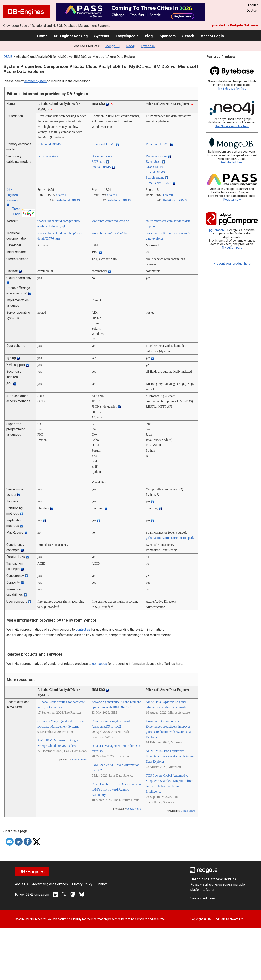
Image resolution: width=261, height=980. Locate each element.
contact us (83, 630)
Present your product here (232, 263)
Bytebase (148, 46)
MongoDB (112, 46)
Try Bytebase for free (232, 89)
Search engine (155, 178)
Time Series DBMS (159, 183)
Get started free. (232, 162)
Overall (61, 195)
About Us (21, 884)
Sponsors (168, 36)
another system (35, 81)
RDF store (98, 162)
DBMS (8, 57)
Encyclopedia (127, 36)
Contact (102, 884)
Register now (232, 200)
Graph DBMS (155, 167)
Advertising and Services (50, 884)
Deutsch (252, 11)
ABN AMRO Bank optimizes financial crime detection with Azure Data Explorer (170, 756)
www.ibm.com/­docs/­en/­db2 (110, 233)
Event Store (154, 162)
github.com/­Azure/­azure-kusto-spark (170, 538)
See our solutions (203, 898)
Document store (48, 156)
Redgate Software (244, 25)
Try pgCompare (232, 248)
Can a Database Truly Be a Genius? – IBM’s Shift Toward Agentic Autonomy (116, 789)
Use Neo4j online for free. (232, 126)
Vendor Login (212, 36)
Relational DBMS (49, 144)
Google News (79, 760)
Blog (149, 36)
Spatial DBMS (101, 167)
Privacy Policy (82, 884)
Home (42, 36)
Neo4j (130, 46)
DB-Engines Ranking (71, 36)
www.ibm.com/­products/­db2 (110, 221)
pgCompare (217, 230)
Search (188, 36)
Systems (102, 36)
